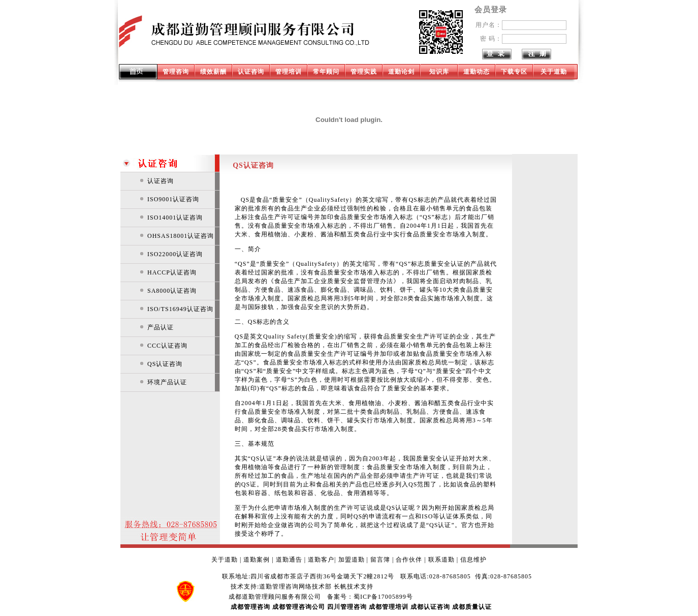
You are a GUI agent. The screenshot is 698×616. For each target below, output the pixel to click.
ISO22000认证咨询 (175, 254)
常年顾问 (326, 72)
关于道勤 (554, 72)
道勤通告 (289, 560)
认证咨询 (251, 72)
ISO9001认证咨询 (173, 199)
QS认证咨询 (165, 364)
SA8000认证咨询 (172, 291)
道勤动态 (477, 72)
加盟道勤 (352, 560)
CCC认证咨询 (167, 346)
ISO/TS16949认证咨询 (180, 309)
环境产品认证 (167, 382)
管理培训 (289, 72)
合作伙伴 (409, 560)
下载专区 (514, 72)
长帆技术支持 (354, 587)
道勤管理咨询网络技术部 (295, 587)
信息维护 (473, 560)
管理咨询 (176, 72)
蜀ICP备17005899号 (383, 597)
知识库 (439, 72)
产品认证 (161, 327)
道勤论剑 (401, 72)
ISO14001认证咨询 (175, 218)
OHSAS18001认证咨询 (181, 236)
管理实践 (364, 72)
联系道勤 (441, 560)
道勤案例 (257, 560)
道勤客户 (321, 560)
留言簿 (380, 560)
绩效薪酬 (213, 72)
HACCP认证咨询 (172, 272)
